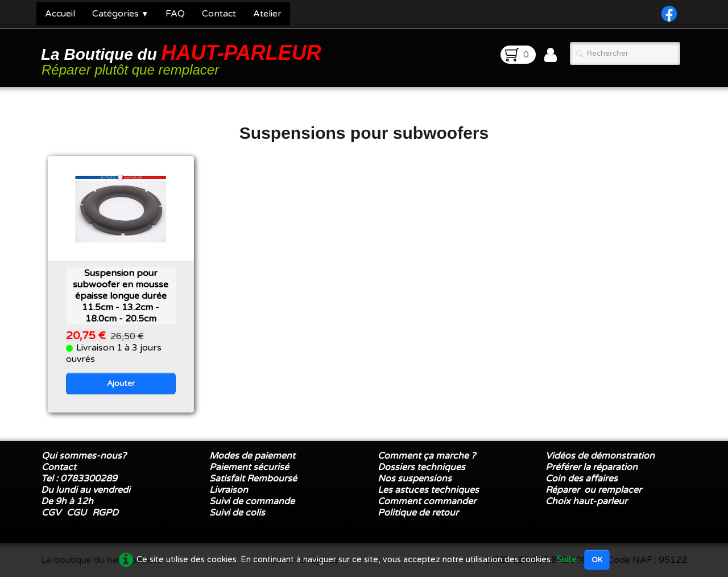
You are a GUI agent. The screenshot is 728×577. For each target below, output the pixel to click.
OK (597, 560)
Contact (219, 14)
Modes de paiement (252, 456)
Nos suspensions (415, 479)
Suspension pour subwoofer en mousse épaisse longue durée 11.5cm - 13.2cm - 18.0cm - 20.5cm (121, 296)
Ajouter (121, 383)
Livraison (229, 490)
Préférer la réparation (591, 467)
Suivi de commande (252, 501)
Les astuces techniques (428, 490)
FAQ (175, 14)
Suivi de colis (237, 513)
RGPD (105, 513)
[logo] (183, 59)
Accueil (60, 14)
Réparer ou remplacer (595, 490)
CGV (51, 513)
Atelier (267, 14)
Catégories (120, 14)
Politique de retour (418, 513)
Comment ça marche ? (427, 456)
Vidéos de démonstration (600, 456)
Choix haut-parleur (588, 501)
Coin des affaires (582, 479)
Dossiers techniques (421, 467)
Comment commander (428, 501)
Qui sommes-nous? (84, 456)
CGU (76, 513)
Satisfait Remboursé (253, 479)
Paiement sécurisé (249, 467)
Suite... (569, 560)
